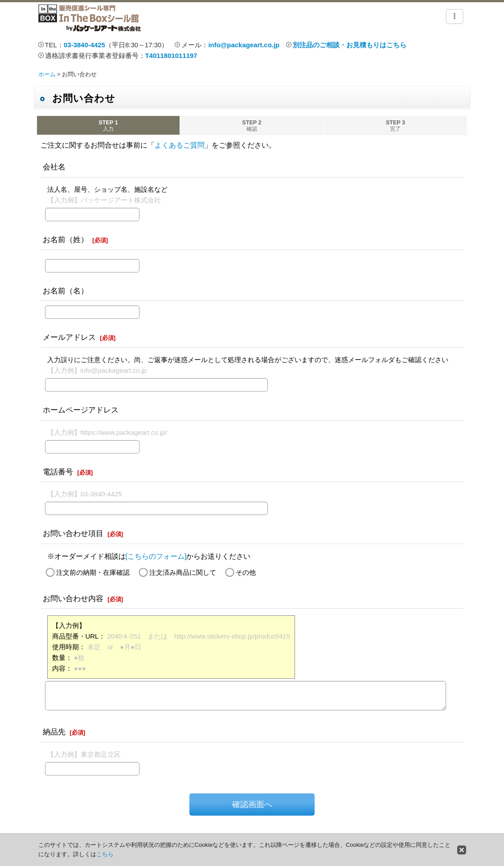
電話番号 (58, 472)
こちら (105, 854)
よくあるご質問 (180, 145)
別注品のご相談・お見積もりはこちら (350, 45)
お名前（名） (66, 291)
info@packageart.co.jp (244, 45)
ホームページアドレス (81, 410)
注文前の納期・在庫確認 (93, 572)
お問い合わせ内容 (73, 598)
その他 (246, 572)
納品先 (54, 732)
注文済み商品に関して (183, 572)
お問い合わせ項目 (73, 533)
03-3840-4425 (84, 45)
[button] (455, 16)
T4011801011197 (171, 56)
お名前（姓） (66, 239)
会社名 (54, 167)
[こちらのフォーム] (156, 556)
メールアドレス (69, 337)
